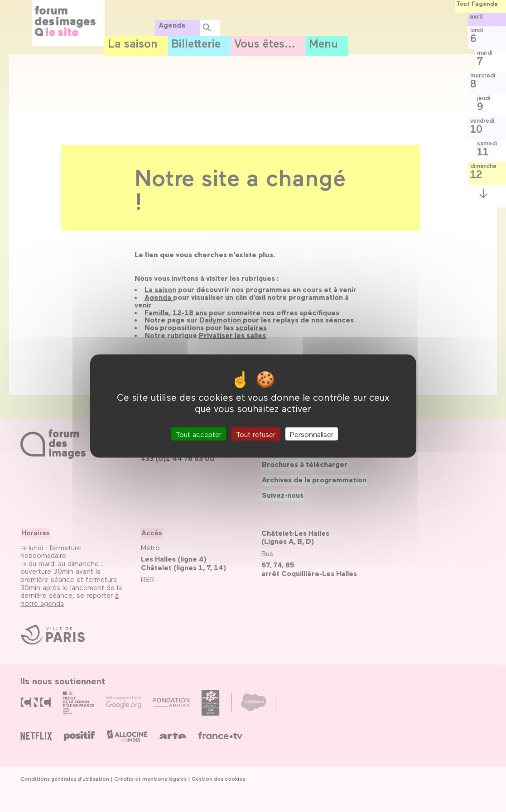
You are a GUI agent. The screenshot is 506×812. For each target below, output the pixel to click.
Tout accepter (199, 434)
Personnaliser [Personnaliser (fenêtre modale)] (312, 434)
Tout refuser (256, 434)
